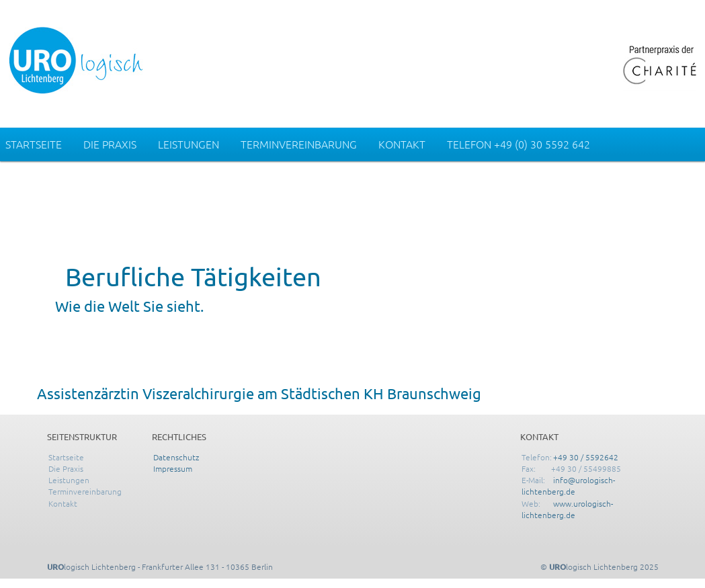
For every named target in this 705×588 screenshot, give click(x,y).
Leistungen (189, 144)
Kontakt (402, 144)
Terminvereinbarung (299, 144)
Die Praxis (110, 144)
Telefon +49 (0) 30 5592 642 (519, 144)
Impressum (173, 468)
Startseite (34, 144)
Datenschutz (176, 457)
